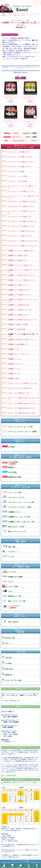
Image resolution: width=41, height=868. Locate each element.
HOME (4, 14)
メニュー (37, 3)
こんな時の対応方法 (10, 775)
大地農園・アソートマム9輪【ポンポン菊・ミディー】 (21, 15)
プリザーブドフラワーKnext (22, 862)
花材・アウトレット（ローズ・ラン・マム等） (22, 14)
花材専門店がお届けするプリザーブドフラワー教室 (20, 783)
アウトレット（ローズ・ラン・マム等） (21, 20)
